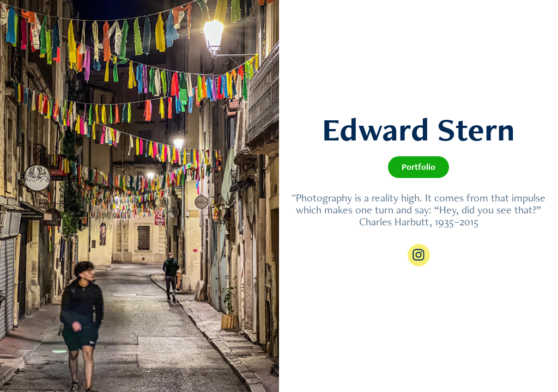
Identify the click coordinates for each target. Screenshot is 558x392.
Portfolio (418, 167)
